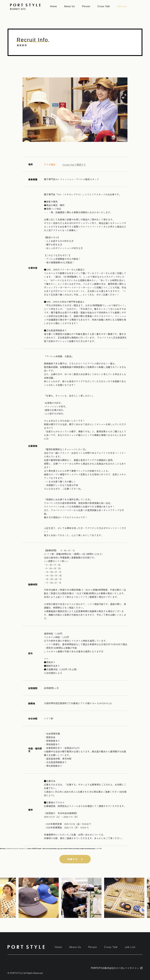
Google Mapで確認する (74, 164)
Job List (122, 6)
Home (54, 6)
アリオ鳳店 (50, 164)
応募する (75, 859)
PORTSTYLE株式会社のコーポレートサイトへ (115, 968)
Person (86, 6)
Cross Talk (104, 6)
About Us (70, 6)
